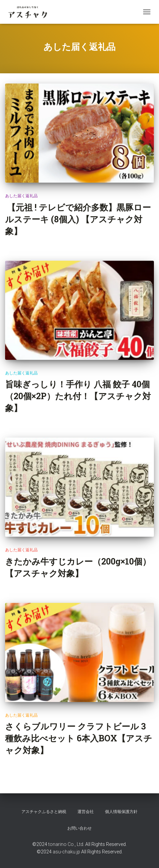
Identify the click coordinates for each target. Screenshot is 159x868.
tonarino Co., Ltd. (66, 844)
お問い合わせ (79, 828)
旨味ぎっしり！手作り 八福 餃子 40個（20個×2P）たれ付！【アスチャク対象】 (78, 396)
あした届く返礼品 (21, 196)
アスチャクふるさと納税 (44, 812)
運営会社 (86, 812)
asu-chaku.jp (66, 852)
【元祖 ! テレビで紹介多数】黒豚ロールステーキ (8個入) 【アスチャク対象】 (78, 219)
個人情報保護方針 (121, 812)
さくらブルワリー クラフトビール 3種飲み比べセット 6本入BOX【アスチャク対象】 (79, 738)
